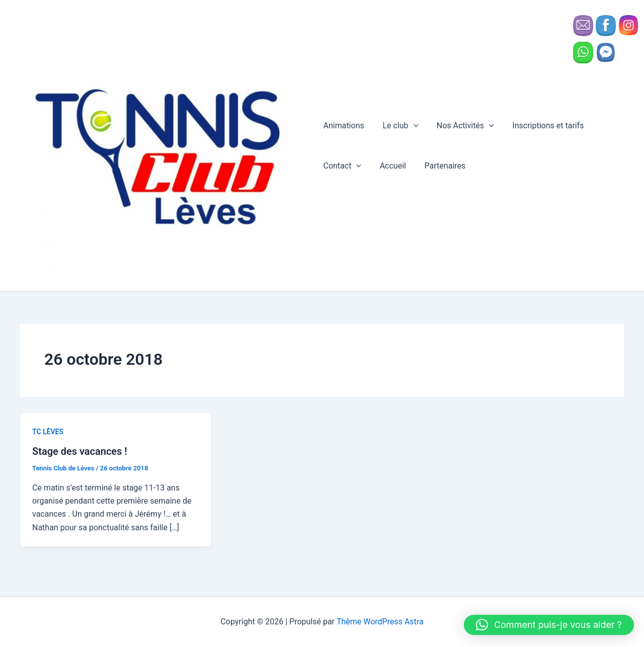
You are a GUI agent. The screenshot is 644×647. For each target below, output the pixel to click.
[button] (411, 126)
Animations (343, 126)
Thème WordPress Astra (380, 622)
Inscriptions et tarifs (541, 126)
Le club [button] (398, 126)
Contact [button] (342, 167)
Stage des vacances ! (80, 453)
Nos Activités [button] (460, 126)
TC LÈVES (48, 433)
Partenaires (440, 166)
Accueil (390, 166)
